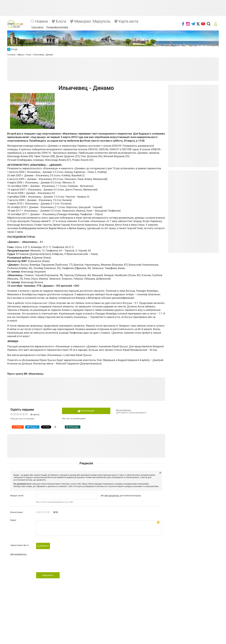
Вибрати (43, 546)
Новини (42, 21)
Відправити (48, 575)
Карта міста (128, 21)
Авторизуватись (18, 554)
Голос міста (37, 27)
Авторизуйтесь (124, 410)
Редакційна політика (57, 27)
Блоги (61, 21)
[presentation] (60, 565)
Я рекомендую (86, 411)
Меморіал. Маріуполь (92, 21)
